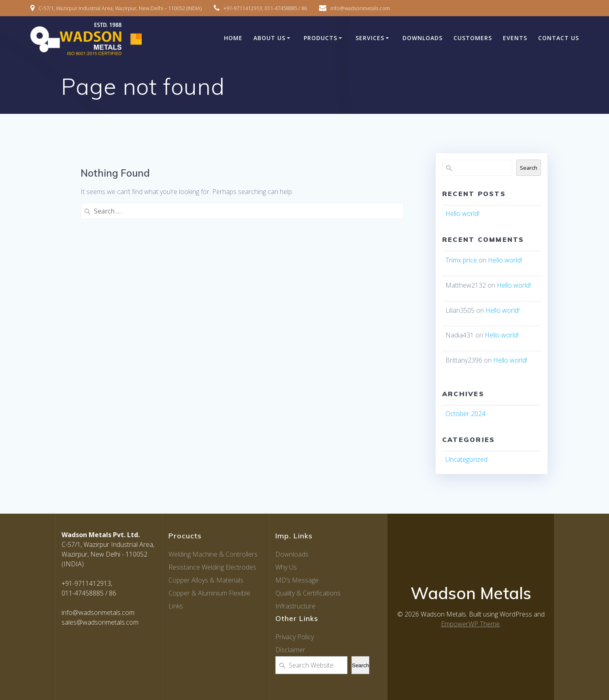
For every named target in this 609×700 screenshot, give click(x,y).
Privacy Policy (295, 637)
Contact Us (559, 38)
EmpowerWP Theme (470, 624)
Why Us (286, 567)
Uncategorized (466, 459)
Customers (473, 38)
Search (529, 168)
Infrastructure (295, 606)
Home (233, 38)
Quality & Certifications (308, 593)
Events (515, 38)
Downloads (423, 38)
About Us (269, 38)
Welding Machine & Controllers (213, 554)
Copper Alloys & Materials (206, 580)
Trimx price (461, 260)
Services (370, 38)
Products (320, 38)
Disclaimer (290, 650)
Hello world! (462, 213)
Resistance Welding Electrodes (212, 567)
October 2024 (465, 414)
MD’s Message (297, 580)
